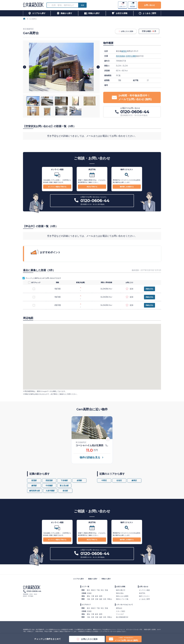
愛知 (88, 596)
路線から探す (93, 579)
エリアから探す (79, 579)
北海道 (89, 593)
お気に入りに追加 (126, 31)
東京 (88, 590)
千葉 (98, 590)
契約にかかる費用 (122, 596)
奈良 (105, 599)
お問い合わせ (149, 5)
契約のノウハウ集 (122, 599)
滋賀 (101, 599)
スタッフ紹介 (121, 611)
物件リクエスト (144, 596)
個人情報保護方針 (122, 617)
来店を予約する (92, 187)
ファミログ (120, 614)
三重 (93, 596)
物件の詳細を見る (92, 457)
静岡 (101, 596)
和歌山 (110, 599)
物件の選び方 (121, 590)
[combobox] (64, 5)
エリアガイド (86, 605)
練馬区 (124, 51)
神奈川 (93, 590)
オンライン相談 (144, 590)
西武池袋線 (120, 56)
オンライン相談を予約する (57, 187)
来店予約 (142, 593)
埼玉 (102, 590)
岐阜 (97, 596)
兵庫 (93, 599)
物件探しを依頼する (127, 187)
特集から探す (106, 579)
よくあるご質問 (144, 599)
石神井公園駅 (131, 56)
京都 (97, 599)
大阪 (88, 599)
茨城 (106, 590)
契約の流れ (120, 593)
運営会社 (119, 608)
